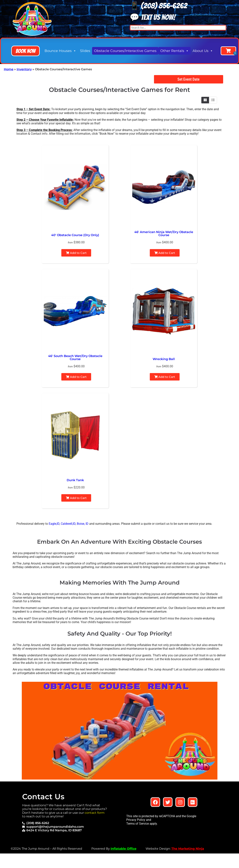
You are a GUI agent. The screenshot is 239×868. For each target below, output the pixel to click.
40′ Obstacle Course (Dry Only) (75, 235)
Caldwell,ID (68, 524)
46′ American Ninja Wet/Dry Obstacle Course (164, 234)
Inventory (24, 69)
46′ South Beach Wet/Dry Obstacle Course (75, 357)
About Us (203, 51)
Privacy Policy (136, 820)
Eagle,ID (54, 524)
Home (9, 69)
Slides (85, 51)
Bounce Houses (60, 51)
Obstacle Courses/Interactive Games (125, 51)
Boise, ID (83, 524)
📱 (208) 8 (146, 6)
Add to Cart (76, 253)
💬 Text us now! (153, 17)
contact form (95, 813)
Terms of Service (138, 824)
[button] (26, 51)
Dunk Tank (75, 480)
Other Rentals (175, 51)
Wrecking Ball (164, 359)
